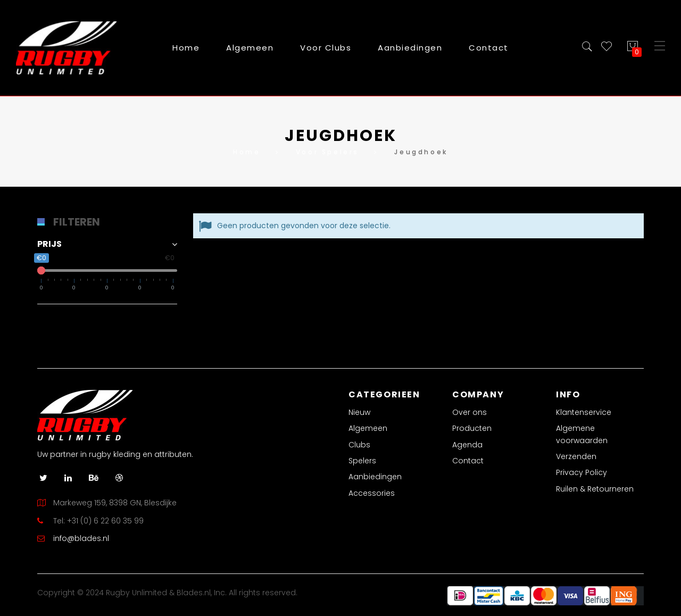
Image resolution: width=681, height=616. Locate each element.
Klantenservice (584, 412)
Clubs (359, 445)
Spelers (362, 461)
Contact (468, 461)
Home (186, 48)
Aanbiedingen (375, 477)
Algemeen (368, 428)
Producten (472, 428)
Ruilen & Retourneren (595, 489)
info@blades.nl (81, 538)
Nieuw (359, 412)
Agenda (467, 445)
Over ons (470, 412)
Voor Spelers (327, 152)
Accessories (372, 493)
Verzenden (576, 456)
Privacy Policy (582, 472)
